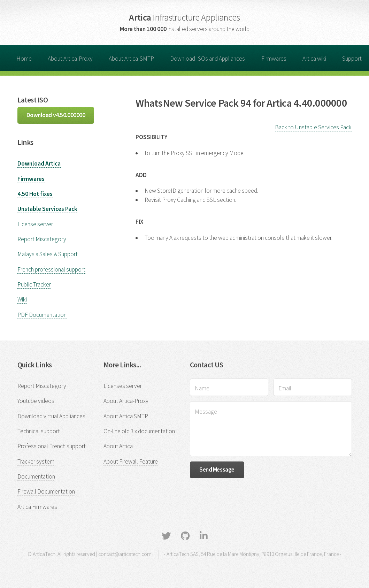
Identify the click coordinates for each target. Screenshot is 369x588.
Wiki (22, 299)
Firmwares (274, 59)
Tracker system (36, 461)
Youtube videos (36, 401)
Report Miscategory (42, 239)
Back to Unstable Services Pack (313, 127)
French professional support (51, 269)
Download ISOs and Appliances (207, 59)
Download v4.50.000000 (56, 115)
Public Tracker (34, 284)
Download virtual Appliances (51, 416)
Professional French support (52, 446)
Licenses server (123, 386)
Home (24, 59)
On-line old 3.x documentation (139, 431)
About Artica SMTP (126, 416)
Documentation (36, 476)
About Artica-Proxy (70, 59)
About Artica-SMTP (131, 59)
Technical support (39, 431)
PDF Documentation (42, 315)
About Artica (118, 446)
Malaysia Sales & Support (48, 254)
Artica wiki (314, 59)
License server (35, 224)
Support (352, 59)
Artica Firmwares (37, 507)
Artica (184, 17)
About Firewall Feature (131, 461)
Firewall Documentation (46, 491)
